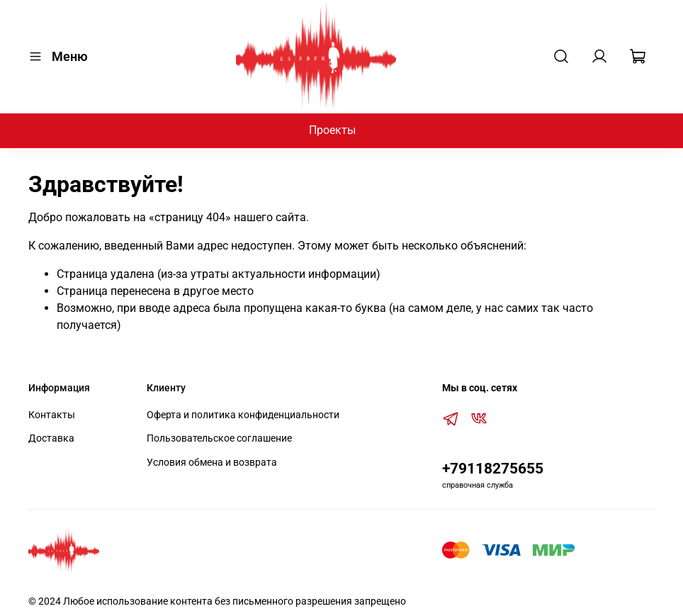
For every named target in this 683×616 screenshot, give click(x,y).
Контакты (52, 415)
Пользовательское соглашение (219, 438)
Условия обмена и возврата (212, 463)
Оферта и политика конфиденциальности (243, 415)
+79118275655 (493, 469)
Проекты (332, 130)
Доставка (51, 438)
